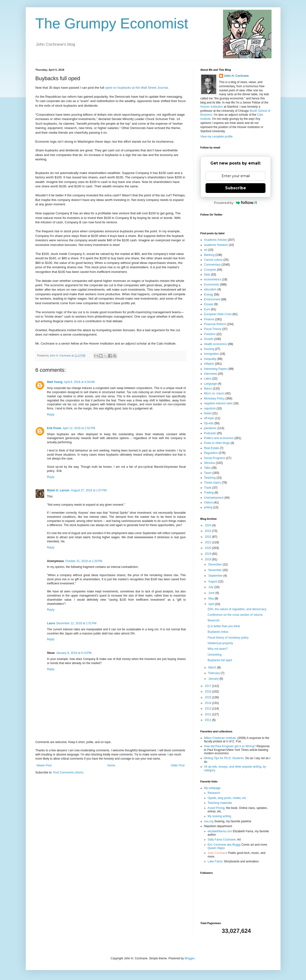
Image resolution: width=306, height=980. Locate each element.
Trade (208, 488)
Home (111, 765)
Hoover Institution (212, 107)
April (211, 604)
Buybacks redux (218, 632)
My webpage (212, 788)
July (211, 587)
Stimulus (210, 463)
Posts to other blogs (217, 443)
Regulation (211, 453)
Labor (208, 379)
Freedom (210, 334)
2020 (208, 548)
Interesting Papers (216, 369)
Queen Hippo (216, 848)
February (214, 673)
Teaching (210, 478)
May (211, 598)
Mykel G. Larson (58, 490)
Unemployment (214, 498)
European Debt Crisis (218, 314)
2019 (208, 554)
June (212, 593)
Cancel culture (213, 260)
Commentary (212, 265)
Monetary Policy (214, 399)
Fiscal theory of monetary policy (228, 638)
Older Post (178, 765)
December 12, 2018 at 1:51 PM (76, 623)
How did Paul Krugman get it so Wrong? (230, 746)
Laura (51, 623)
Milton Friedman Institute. (220, 738)
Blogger (190, 958)
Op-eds (209, 423)
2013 (208, 709)
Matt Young (55, 382)
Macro (208, 389)
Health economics (216, 344)
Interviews (211, 374)
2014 (208, 703)
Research (214, 793)
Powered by (236, 203)
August (213, 581)
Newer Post (44, 765)
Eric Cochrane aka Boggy (224, 845)
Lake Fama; (215, 861)
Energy (209, 295)
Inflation (209, 364)
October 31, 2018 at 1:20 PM (84, 561)
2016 (208, 692)
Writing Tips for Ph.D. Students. (224, 758)
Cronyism (210, 270)
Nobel (208, 413)
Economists (212, 285)
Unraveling (214, 655)
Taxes (208, 473)
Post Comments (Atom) (68, 772)
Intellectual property (220, 643)
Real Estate (212, 448)
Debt (207, 275)
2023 (208, 531)
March (213, 668)
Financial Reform (215, 324)
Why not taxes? (218, 649)
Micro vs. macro (214, 393)
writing (208, 507)
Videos (208, 503)
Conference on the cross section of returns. (235, 615)
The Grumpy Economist (112, 23)
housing (209, 349)
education (210, 289)
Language (211, 384)
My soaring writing (219, 816)
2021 (208, 542)
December (215, 564)
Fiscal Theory (213, 329)
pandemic (210, 428)
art (206, 250)
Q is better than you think (224, 626)
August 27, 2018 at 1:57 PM (89, 490)
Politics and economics (219, 438)
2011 (208, 720)
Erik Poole (54, 428)
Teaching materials (220, 803)
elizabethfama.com (220, 831)
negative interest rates (218, 403)
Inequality (210, 359)
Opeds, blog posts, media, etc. (227, 798)
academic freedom (216, 245)
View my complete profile (217, 137)
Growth (209, 339)
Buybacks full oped (220, 660)
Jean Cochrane (218, 853)
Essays (209, 304)
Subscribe (236, 188)
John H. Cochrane (236, 76)
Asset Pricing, (217, 808)
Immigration (212, 354)
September (216, 576)
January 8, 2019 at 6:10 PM (74, 653)
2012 (208, 714)
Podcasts (210, 433)
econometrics (213, 279)
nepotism (210, 408)
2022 (208, 537)
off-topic (209, 418)
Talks (207, 468)
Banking (209, 255)
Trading (209, 493)
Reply (51, 415)
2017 (208, 686)
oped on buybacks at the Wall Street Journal (136, 88)
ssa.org (209, 821)
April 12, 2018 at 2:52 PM (79, 428)
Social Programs (215, 458)
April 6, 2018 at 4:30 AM (79, 382)
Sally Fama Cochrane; (222, 840)
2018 (208, 559)
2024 (208, 525)
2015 (208, 697)
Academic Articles (216, 240)
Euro (207, 309)
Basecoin (213, 620)
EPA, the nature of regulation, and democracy (237, 609)
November (215, 570)
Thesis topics (213, 483)
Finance (209, 319)
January (214, 679)
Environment (212, 299)
